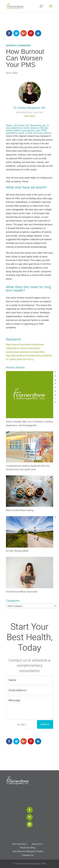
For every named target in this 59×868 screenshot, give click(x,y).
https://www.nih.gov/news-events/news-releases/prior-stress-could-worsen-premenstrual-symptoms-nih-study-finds (25, 348)
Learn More (30, 116)
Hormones (24, 45)
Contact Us (28, 855)
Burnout (11, 45)
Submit (45, 724)
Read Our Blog (28, 848)
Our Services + (20, 844)
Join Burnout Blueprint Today (28, 851)
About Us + (38, 844)
